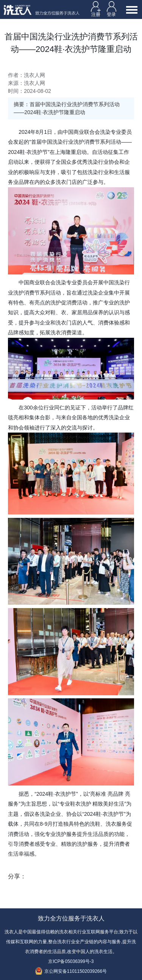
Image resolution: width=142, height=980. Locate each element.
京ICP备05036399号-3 (71, 961)
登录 (112, 9)
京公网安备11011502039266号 (71, 971)
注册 (96, 9)
